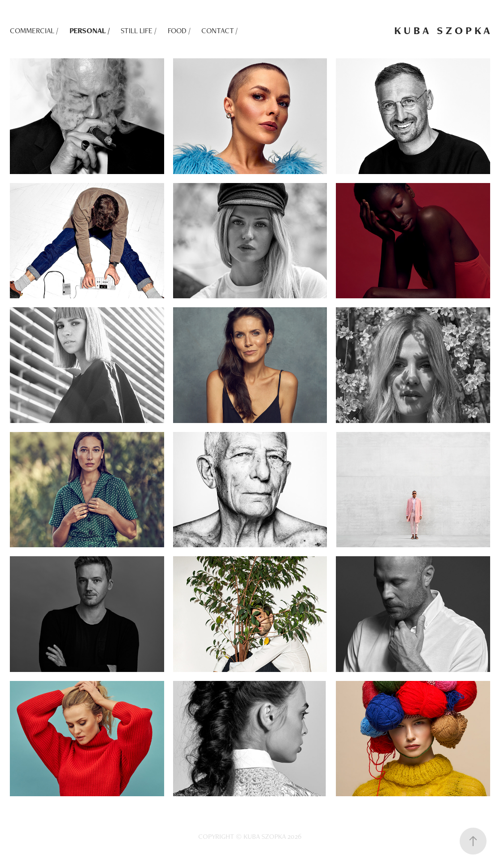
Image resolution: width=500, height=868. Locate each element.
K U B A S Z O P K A (442, 30)
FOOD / (179, 31)
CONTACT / (220, 31)
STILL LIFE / (139, 31)
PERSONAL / (90, 31)
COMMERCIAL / (34, 31)
